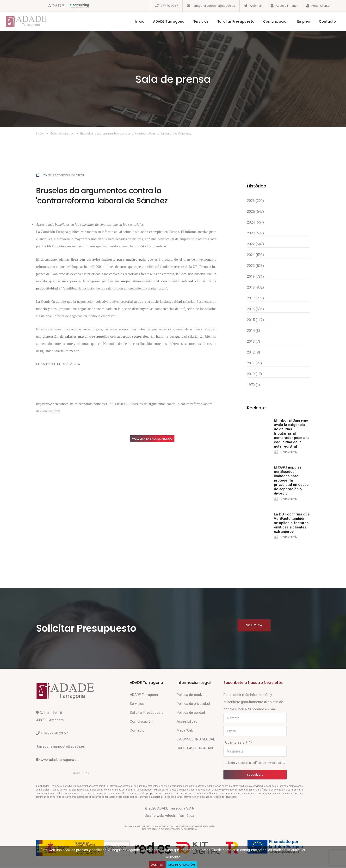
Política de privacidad (193, 705)
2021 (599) (255, 255)
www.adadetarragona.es (60, 761)
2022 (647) (255, 244)
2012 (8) (253, 352)
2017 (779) (255, 298)
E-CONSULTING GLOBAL (196, 741)
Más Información (183, 864)
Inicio (134, 21)
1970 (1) (253, 385)
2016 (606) (255, 309)
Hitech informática (179, 817)
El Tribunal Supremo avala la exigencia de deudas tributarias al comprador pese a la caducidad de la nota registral (292, 433)
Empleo (297, 21)
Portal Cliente (320, 6)
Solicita (254, 627)
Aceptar (156, 864)
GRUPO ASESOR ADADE (195, 750)
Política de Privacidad (267, 764)
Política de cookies (192, 696)
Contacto (321, 21)
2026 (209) (255, 201)
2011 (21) (254, 363)
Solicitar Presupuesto (230, 21)
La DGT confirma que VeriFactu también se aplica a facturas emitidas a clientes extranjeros (292, 524)
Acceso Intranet (287, 6)
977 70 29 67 (169, 6)
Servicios (195, 21)
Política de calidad (191, 714)
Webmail (256, 6)
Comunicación (270, 21)
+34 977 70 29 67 (54, 735)
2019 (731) (255, 276)
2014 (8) (253, 331)
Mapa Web (185, 732)
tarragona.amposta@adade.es (214, 6)
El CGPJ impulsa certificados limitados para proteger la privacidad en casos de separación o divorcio (291, 481)
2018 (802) (255, 287)
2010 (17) (254, 374)
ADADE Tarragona (163, 21)
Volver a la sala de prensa (157, 439)
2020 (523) (255, 266)
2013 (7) (253, 341)
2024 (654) (255, 222)
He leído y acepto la (254, 764)
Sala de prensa (62, 133)
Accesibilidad (187, 723)
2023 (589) (255, 233)
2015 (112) (255, 320)
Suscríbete (255, 776)
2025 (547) (255, 212)
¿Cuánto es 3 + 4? (238, 744)
